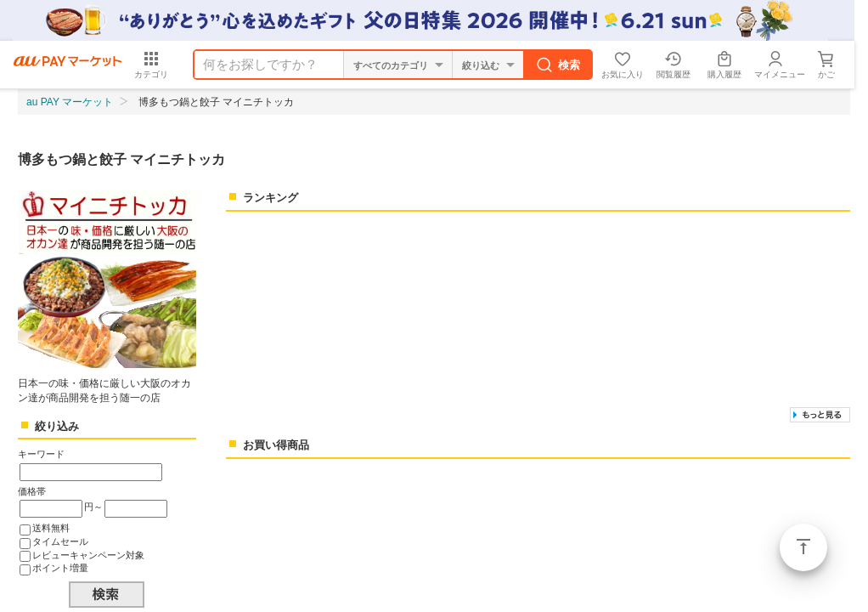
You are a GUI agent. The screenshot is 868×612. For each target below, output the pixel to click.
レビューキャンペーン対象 (88, 555)
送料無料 (51, 528)
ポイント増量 (60, 568)
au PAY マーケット (70, 102)
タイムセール (60, 541)
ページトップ (803, 547)
